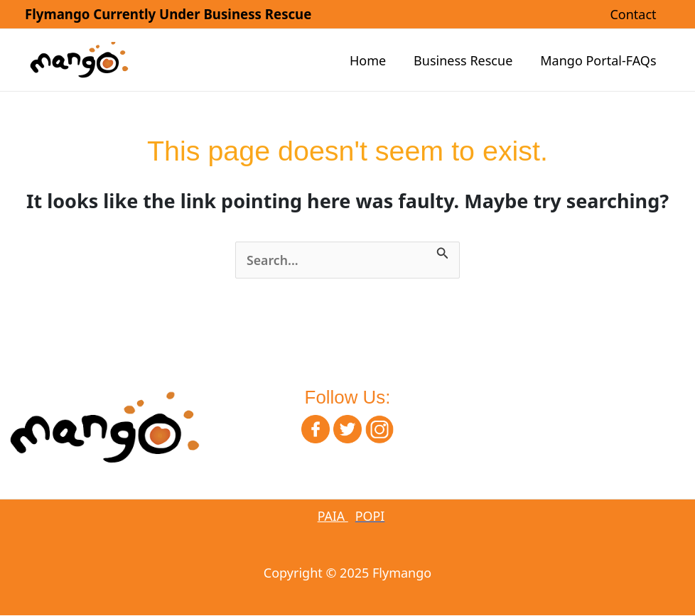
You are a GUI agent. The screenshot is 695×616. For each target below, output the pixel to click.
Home (373, 60)
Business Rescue (467, 60)
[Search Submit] (443, 251)
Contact (634, 14)
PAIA (333, 517)
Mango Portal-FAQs (599, 60)
